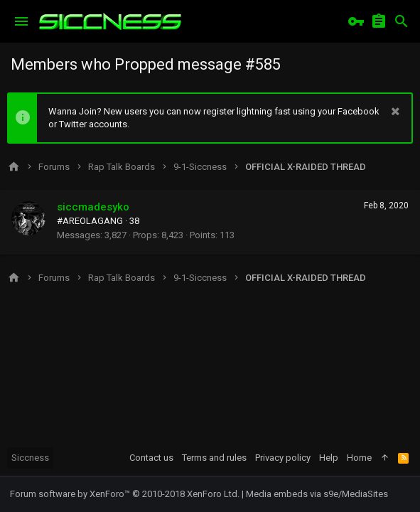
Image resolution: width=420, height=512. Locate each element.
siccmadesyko (93, 207)
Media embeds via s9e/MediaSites (317, 494)
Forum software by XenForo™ (125, 494)
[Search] (402, 21)
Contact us (151, 458)
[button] (21, 21)
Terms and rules (214, 458)
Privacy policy (283, 458)
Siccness (30, 458)
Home (359, 458)
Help (329, 458)
